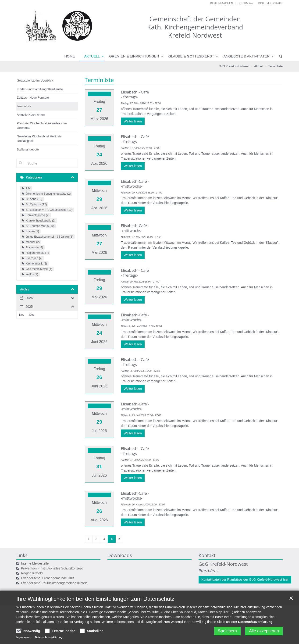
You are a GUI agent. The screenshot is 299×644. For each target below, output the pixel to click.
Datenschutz (75, 579)
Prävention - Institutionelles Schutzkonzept (52, 550)
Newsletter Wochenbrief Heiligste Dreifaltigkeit (39, 139)
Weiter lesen (133, 121)
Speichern (227, 631)
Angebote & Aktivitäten (246, 56)
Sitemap (108, 579)
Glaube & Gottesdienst (191, 56)
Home (70, 56)
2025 (29, 307)
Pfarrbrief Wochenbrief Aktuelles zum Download (42, 126)
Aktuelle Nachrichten (31, 115)
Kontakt (93, 579)
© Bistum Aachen (29, 579)
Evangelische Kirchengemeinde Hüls (48, 559)
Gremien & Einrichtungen (134, 56)
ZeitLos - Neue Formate (33, 98)
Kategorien (34, 177)
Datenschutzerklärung (255, 622)
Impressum (54, 579)
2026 (29, 298)
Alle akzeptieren (264, 631)
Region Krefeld (32, 555)
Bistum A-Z (246, 3)
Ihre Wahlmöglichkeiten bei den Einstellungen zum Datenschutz (95, 599)
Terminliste (275, 66)
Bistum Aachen (222, 3)
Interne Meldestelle (35, 545)
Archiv (25, 289)
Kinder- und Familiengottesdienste (40, 89)
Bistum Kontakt (271, 3)
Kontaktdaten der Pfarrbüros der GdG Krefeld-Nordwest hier (245, 561)
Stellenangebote (28, 149)
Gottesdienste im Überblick (35, 80)
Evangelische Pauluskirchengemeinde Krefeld (54, 564)
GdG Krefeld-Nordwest (234, 66)
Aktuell (92, 56)
